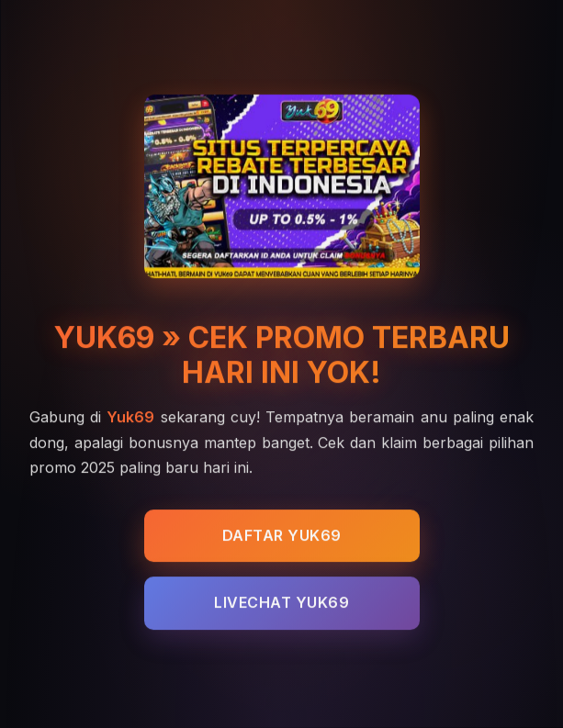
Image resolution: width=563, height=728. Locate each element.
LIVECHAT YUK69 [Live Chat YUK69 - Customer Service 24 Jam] (281, 604)
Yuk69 (130, 418)
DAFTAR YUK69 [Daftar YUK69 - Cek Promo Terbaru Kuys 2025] (282, 536)
